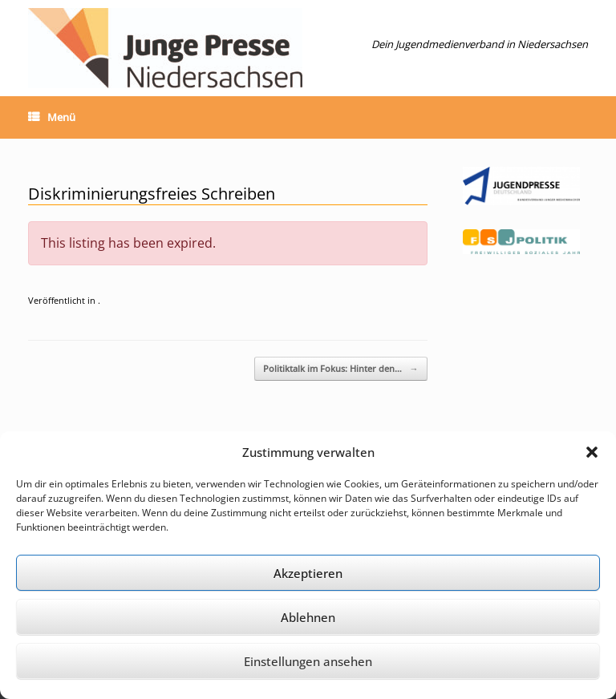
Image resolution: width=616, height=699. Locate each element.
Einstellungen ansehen (308, 661)
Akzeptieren (308, 573)
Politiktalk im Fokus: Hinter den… (341, 369)
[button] (592, 452)
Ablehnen (308, 617)
